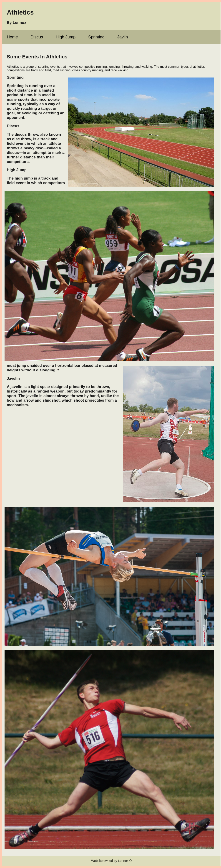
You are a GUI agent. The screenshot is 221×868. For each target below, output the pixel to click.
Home (12, 37)
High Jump (66, 37)
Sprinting (96, 37)
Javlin (123, 37)
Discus (37, 37)
